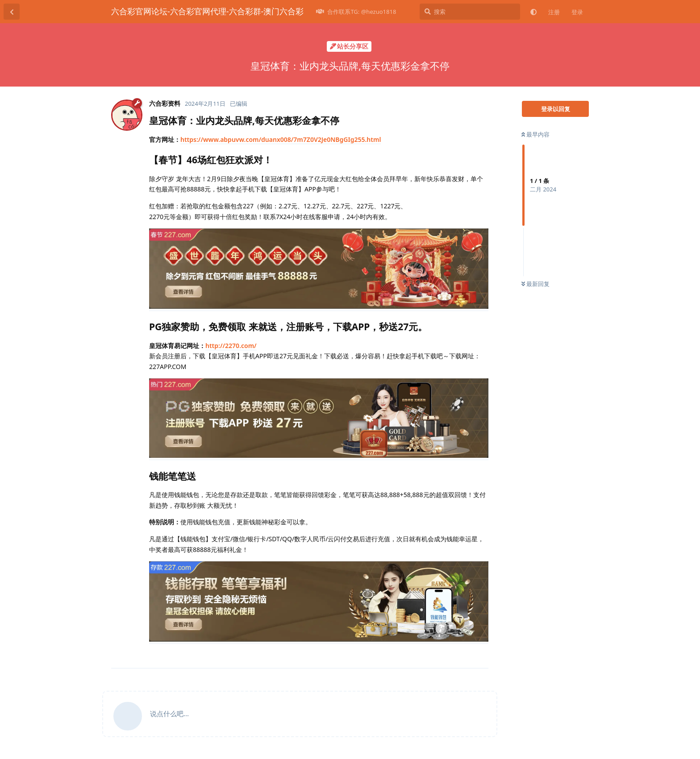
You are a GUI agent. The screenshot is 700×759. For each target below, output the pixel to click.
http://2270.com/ (231, 346)
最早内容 (535, 134)
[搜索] (470, 12)
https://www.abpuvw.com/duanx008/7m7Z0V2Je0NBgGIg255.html (281, 139)
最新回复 (535, 284)
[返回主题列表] (12, 12)
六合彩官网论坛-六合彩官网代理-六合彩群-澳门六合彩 (207, 11)
